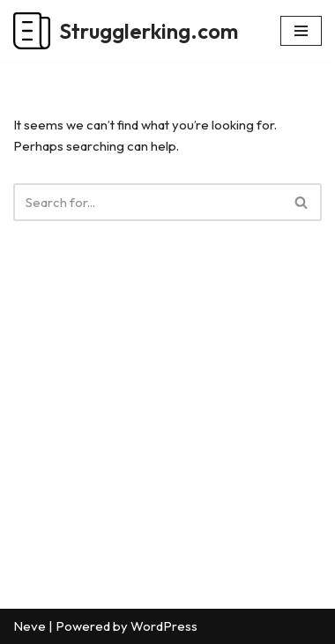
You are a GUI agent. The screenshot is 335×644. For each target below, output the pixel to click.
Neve (30, 626)
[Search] (148, 202)
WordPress (164, 626)
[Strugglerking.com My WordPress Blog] (126, 31)
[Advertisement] (167, 441)
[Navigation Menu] (301, 31)
